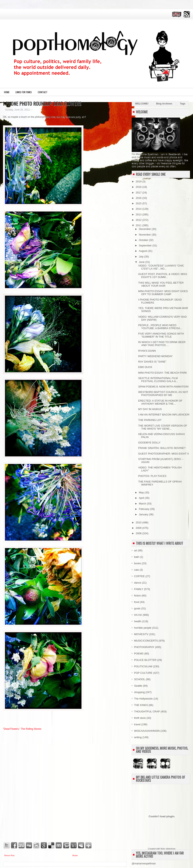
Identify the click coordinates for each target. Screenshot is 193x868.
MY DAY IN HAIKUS (150, 409)
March (143, 504)
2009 (139, 528)
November (145, 235)
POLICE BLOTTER (145, 660)
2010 (139, 522)
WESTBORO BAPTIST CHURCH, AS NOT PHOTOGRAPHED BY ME (163, 394)
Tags (183, 104)
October (144, 240)
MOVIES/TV (141, 634)
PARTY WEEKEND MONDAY (155, 356)
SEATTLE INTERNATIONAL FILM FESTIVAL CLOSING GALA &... (158, 380)
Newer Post (9, 855)
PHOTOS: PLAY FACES (152, 476)
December (145, 229)
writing (138, 737)
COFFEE (139, 576)
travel (137, 724)
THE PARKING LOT (150, 420)
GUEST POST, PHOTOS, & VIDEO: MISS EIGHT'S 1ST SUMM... (163, 276)
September (146, 245)
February (145, 509)
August (143, 251)
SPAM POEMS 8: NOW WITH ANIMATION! (163, 387)
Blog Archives (164, 104)
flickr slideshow (168, 849)
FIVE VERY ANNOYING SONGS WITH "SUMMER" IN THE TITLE (161, 335)
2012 (139, 220)
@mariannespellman (144, 863)
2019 (139, 181)
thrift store (140, 718)
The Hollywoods (143, 699)
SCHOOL (140, 679)
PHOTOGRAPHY (144, 647)
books (138, 563)
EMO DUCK (145, 367)
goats (137, 608)
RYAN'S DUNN (147, 351)
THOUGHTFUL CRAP (147, 711)
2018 (139, 187)
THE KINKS (141, 705)
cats (137, 570)
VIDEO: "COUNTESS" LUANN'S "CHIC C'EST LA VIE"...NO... (161, 267)
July (142, 257)
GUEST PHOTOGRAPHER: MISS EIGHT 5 (163, 454)
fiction (138, 596)
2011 (139, 225)
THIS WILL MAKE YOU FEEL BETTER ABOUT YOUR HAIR (161, 284)
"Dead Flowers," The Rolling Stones (22, 729)
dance (138, 583)
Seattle (138, 686)
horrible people (143, 628)
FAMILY (139, 589)
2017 (139, 193)
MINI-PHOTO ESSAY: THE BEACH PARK (162, 373)
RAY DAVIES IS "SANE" (152, 362)
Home (7, 92)
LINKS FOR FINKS (24, 92)
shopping (139, 692)
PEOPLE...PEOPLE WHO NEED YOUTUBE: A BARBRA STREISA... (160, 327)
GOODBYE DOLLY (149, 443)
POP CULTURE (143, 673)
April (142, 498)
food (137, 602)
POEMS (139, 654)
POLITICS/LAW (143, 666)
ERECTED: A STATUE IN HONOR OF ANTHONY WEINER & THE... (160, 402)
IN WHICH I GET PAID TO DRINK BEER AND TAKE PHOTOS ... (162, 344)
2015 (139, 203)
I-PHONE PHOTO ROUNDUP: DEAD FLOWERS (42, 103)
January (144, 514)
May (142, 492)
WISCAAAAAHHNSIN (147, 731)
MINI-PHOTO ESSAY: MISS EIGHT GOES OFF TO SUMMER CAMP (163, 293)
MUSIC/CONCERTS (146, 641)
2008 (139, 533)
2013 (139, 214)
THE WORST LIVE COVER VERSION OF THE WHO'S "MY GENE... (163, 427)
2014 (139, 209)
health (138, 621)
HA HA (138, 615)
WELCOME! (142, 104)
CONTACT (43, 92)
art (136, 550)
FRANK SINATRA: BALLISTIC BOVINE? (162, 448)
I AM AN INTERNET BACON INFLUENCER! (164, 415)
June (142, 262)
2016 (139, 198)
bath (137, 557)
